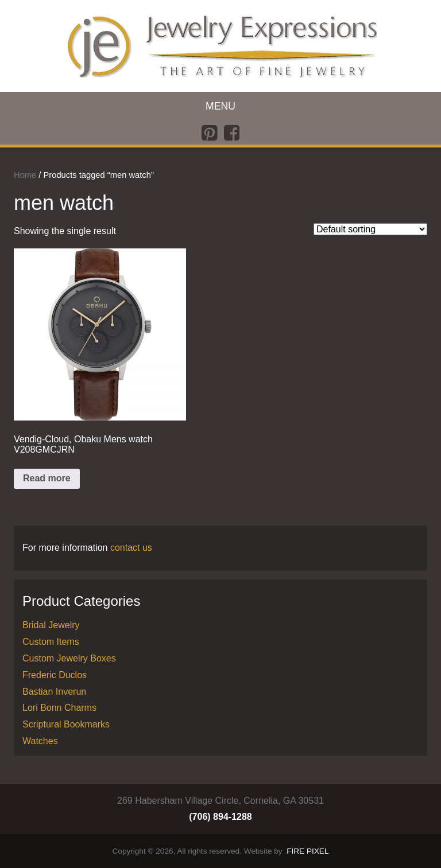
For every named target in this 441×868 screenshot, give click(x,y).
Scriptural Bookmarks (66, 724)
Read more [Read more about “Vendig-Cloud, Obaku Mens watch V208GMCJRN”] (47, 478)
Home (25, 175)
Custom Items (51, 642)
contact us (131, 548)
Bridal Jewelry (51, 625)
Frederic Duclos (55, 675)
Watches (40, 741)
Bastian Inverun (54, 692)
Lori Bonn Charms (59, 708)
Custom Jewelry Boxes (69, 658)
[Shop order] (370, 229)
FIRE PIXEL (307, 851)
